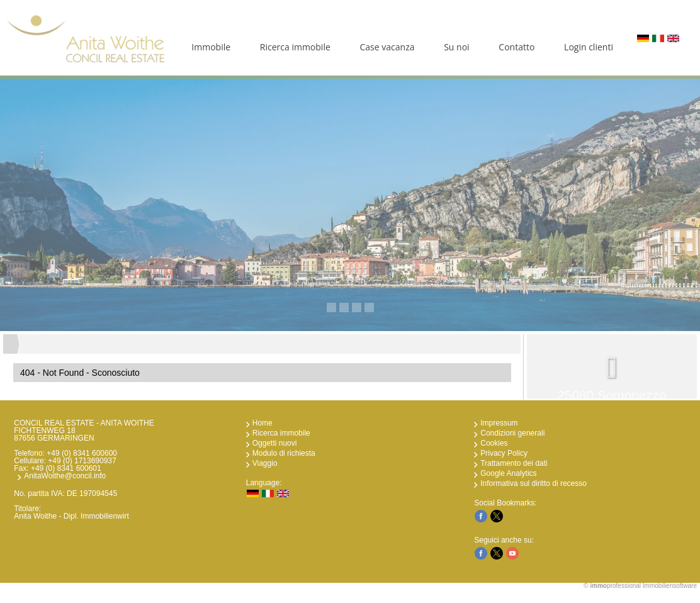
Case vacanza (387, 47)
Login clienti (589, 47)
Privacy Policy (504, 453)
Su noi (456, 47)
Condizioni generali (512, 433)
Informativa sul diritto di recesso (533, 483)
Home (262, 423)
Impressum (499, 423)
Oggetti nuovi (275, 443)
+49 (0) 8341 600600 (82, 453)
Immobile (211, 47)
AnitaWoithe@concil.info (65, 476)
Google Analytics (508, 473)
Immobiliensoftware (670, 586)
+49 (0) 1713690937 (82, 461)
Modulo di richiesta (284, 453)
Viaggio (265, 463)
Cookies (494, 443)
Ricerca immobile (295, 47)
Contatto (517, 47)
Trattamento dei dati (514, 463)
